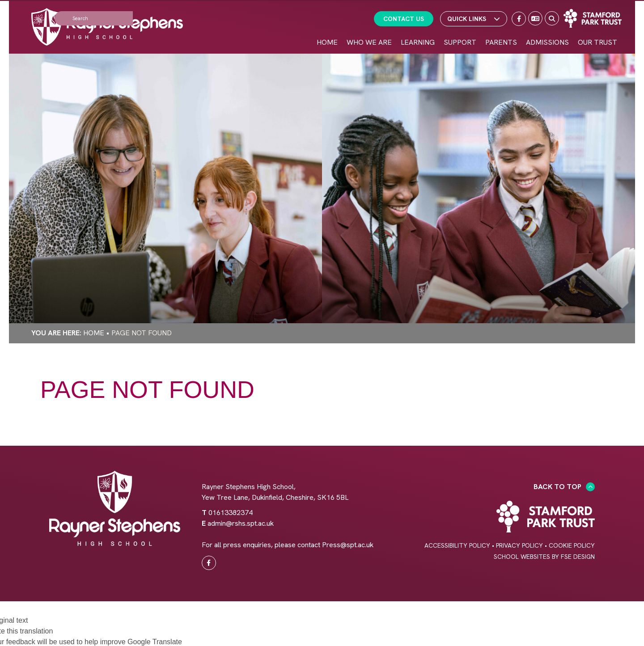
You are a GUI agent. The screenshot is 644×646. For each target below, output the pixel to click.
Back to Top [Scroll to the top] (564, 487)
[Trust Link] (593, 18)
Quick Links (474, 19)
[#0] (209, 563)
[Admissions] (547, 27)
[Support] (460, 27)
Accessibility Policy (457, 545)
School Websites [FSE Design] (522, 557)
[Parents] (501, 27)
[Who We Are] (369, 27)
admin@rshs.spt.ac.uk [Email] (241, 523)
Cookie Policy (572, 545)
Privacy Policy (519, 545)
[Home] (107, 27)
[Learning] (418, 27)
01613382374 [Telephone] (231, 513)
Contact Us (404, 19)
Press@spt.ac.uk (348, 545)
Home (94, 333)
